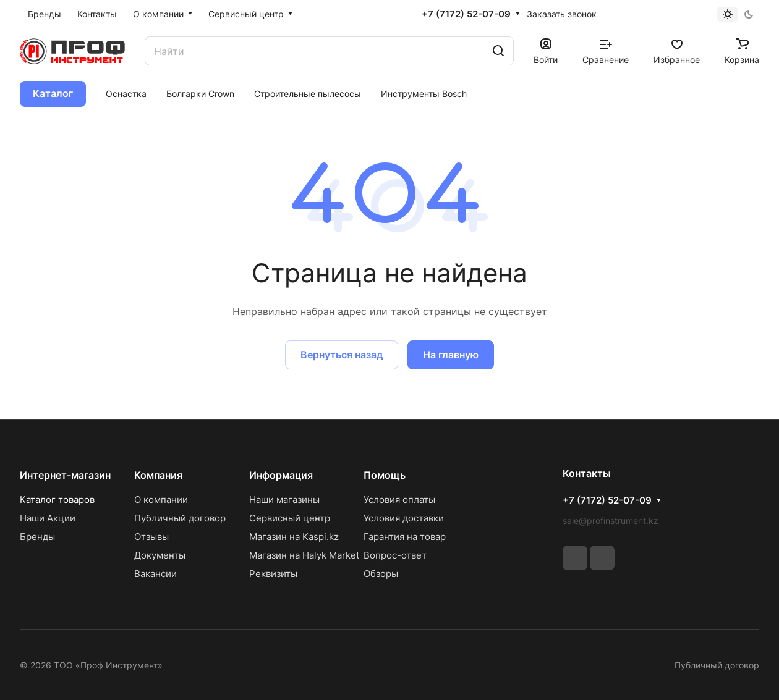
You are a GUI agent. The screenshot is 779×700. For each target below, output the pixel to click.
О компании (161, 500)
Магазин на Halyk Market (304, 555)
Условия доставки (404, 518)
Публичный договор (180, 518)
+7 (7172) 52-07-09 (466, 14)
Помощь (385, 475)
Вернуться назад (342, 355)
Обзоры (381, 574)
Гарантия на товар (405, 537)
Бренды (37, 537)
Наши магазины (284, 500)
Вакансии (155, 574)
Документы (160, 555)
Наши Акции (48, 518)
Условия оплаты (399, 500)
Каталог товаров (57, 500)
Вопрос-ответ (395, 555)
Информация (281, 475)
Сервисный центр (290, 518)
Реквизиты (273, 574)
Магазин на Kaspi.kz (294, 537)
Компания (158, 475)
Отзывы (151, 537)
